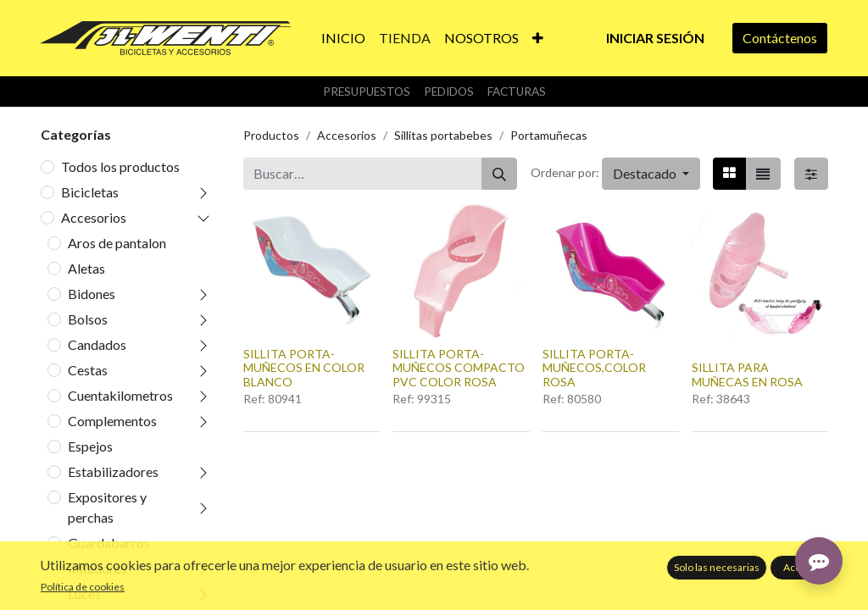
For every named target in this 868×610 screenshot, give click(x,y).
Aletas (86, 268)
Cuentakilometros (120, 395)
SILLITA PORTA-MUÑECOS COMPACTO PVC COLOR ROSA (459, 368)
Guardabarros (109, 543)
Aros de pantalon (117, 243)
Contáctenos (780, 38)
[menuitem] (343, 38)
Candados (97, 344)
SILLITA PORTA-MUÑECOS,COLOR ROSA (594, 368)
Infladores (97, 568)
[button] (538, 38)
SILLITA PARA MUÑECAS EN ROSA (747, 374)
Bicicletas (90, 192)
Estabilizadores (113, 471)
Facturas (517, 91)
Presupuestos (367, 91)
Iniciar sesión (655, 38)
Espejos (90, 446)
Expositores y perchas (107, 507)
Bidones (92, 294)
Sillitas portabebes (443, 135)
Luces (84, 593)
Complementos (112, 421)
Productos (271, 135)
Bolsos (88, 319)
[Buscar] (499, 174)
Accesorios (94, 217)
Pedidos (449, 91)
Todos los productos (120, 166)
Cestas (88, 370)
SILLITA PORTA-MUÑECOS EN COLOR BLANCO (304, 368)
